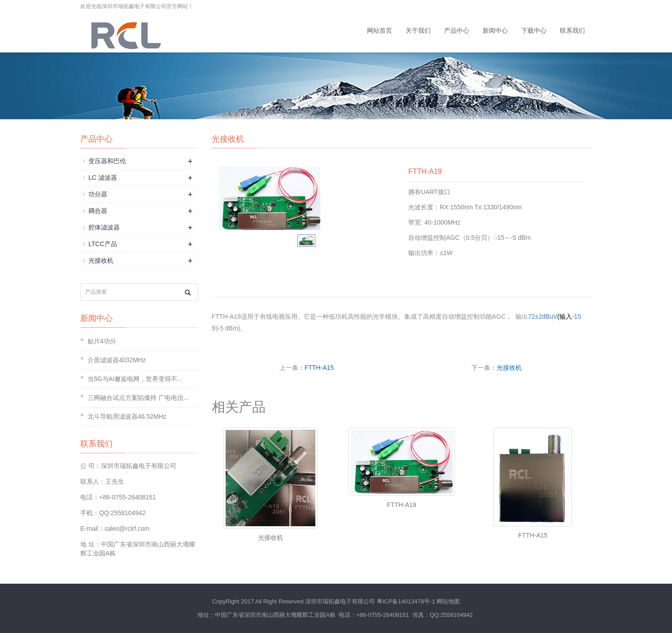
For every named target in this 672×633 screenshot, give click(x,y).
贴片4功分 (102, 341)
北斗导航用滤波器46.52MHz (127, 416)
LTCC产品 (103, 244)
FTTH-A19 (402, 505)
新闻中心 (495, 30)
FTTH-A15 (319, 368)
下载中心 (534, 30)
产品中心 (457, 30)
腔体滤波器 (104, 227)
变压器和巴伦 (107, 161)
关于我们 (418, 30)
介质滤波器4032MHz (117, 360)
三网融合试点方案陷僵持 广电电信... (138, 398)
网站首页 (380, 30)
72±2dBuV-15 (554, 316)
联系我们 (572, 30)
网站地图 (448, 601)
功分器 (98, 194)
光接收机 (509, 368)
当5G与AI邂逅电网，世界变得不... (135, 379)
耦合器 (98, 211)
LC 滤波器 (103, 178)
